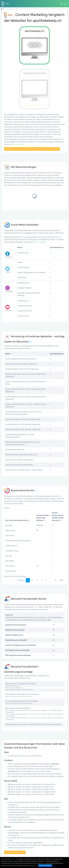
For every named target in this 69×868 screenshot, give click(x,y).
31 (55, 580)
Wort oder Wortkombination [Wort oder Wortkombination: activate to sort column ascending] (17, 520)
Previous (21, 580)
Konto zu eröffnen (18, 144)
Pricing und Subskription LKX (15, 852)
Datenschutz (33, 865)
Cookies (13, 859)
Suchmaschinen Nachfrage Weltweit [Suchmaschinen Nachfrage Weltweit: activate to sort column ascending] (43, 518)
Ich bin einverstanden (45, 866)
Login (64, 4)
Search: (18, 508)
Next (61, 580)
